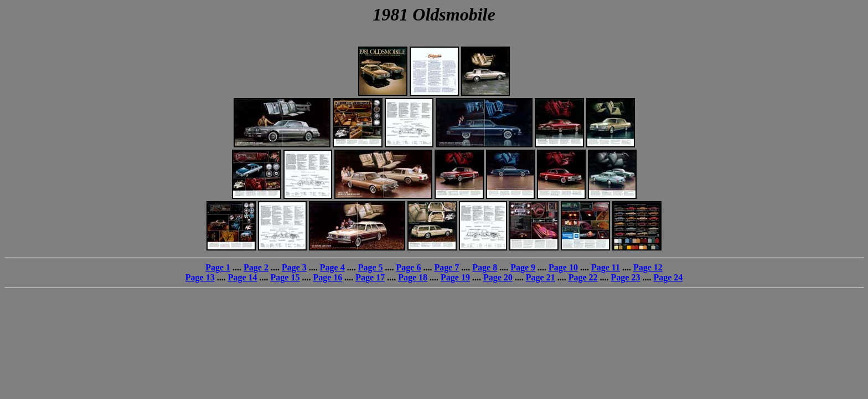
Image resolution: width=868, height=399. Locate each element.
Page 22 (583, 277)
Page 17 (370, 277)
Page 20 (498, 277)
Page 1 (218, 267)
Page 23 (626, 277)
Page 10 (563, 267)
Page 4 (332, 267)
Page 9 (523, 267)
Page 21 (541, 277)
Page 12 (648, 267)
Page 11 (606, 267)
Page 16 (327, 277)
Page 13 (200, 277)
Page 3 (294, 267)
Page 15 (285, 277)
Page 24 (668, 277)
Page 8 (485, 267)
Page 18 (413, 277)
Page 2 (256, 267)
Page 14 (243, 277)
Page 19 (455, 277)
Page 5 (371, 267)
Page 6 (409, 267)
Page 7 (446, 267)
